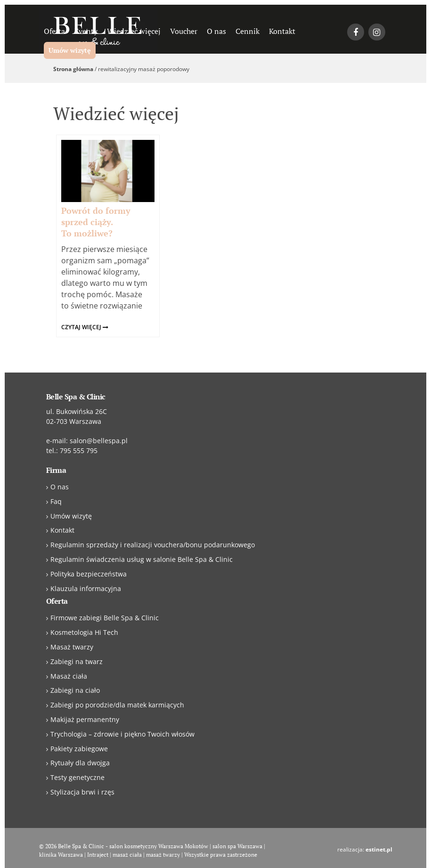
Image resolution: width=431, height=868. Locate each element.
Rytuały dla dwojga (80, 763)
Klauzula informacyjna (86, 588)
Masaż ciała (69, 676)
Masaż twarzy (72, 647)
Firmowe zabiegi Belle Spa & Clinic (105, 618)
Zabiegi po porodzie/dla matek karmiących (117, 705)
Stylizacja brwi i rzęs (82, 792)
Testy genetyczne (77, 777)
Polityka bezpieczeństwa (89, 574)
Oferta (54, 31)
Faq (56, 501)
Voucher (184, 31)
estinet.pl (379, 849)
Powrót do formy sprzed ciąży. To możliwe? (96, 222)
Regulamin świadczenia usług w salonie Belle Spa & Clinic (142, 559)
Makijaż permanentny (85, 719)
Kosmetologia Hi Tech (84, 632)
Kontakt (282, 31)
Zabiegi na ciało (75, 690)
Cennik (248, 31)
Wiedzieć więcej (134, 31)
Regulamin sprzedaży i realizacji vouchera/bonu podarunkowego (153, 545)
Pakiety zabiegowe (79, 749)
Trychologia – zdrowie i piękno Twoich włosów (122, 734)
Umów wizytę (70, 50)
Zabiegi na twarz (77, 661)
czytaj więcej (85, 327)
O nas (216, 31)
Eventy (86, 31)
